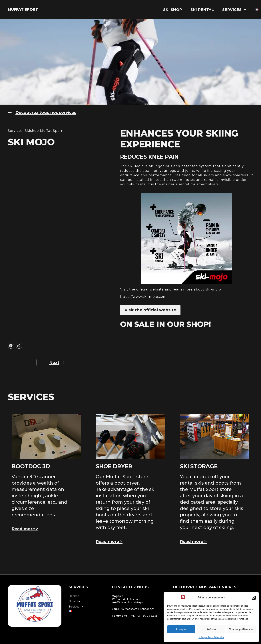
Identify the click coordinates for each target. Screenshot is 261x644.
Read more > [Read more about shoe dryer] (109, 542)
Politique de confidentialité (211, 637)
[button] (254, 598)
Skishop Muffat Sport (44, 131)
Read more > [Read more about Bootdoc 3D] (25, 529)
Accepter (181, 629)
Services (235, 10)
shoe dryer (114, 466)
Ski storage (199, 466)
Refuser (211, 629)
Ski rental (202, 10)
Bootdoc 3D (31, 466)
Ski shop (173, 10)
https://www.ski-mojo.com (143, 297)
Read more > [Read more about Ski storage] (193, 542)
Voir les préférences (241, 629)
